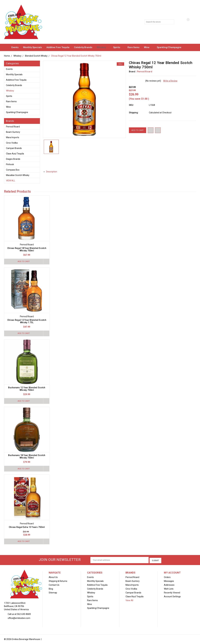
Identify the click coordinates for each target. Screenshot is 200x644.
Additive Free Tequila (58, 47)
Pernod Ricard (13, 127)
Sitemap (53, 593)
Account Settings (172, 597)
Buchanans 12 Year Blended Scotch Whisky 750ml (27, 389)
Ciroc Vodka (12, 143)
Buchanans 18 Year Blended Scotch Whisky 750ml (27, 457)
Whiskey (103, 47)
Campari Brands (14, 148)
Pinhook (10, 164)
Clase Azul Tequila (15, 154)
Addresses (169, 585)
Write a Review (170, 81)
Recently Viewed (172, 593)
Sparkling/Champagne (170, 47)
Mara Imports (13, 137)
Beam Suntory (13, 132)
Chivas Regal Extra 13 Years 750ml (27, 528)
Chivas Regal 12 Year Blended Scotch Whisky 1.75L (27, 321)
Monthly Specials (32, 47)
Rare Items (133, 47)
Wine (148, 47)
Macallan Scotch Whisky (18, 175)
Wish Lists (169, 589)
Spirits (118, 47)
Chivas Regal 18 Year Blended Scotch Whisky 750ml (27, 249)
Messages (169, 581)
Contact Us (54, 585)
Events (15, 47)
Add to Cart (23, 261)
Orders (167, 577)
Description (53, 172)
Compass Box (13, 170)
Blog (51, 589)
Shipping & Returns (58, 581)
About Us (53, 577)
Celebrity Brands (83, 47)
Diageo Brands (13, 159)
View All (11, 181)
